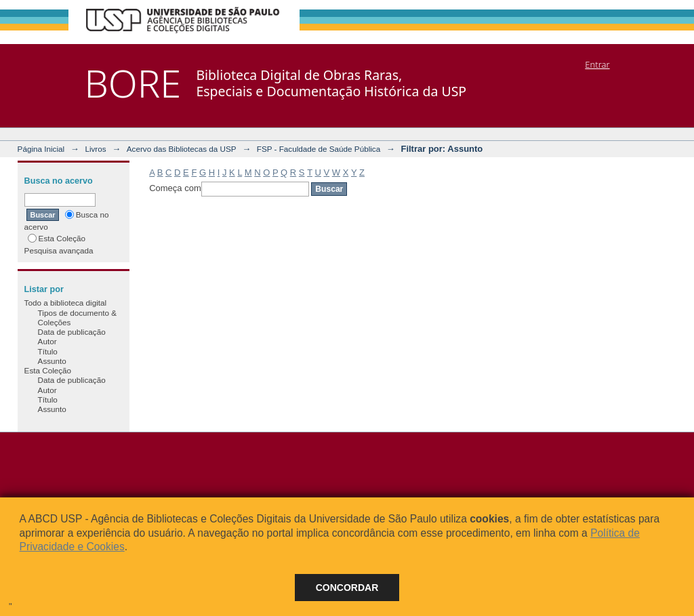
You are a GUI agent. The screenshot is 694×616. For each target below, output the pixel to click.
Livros (95, 149)
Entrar (597, 64)
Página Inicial (41, 149)
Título (48, 351)
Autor (47, 341)
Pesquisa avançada (59, 250)
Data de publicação (72, 332)
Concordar (347, 588)
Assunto (52, 361)
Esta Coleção (57, 238)
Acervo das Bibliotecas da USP (182, 149)
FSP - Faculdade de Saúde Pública (319, 149)
